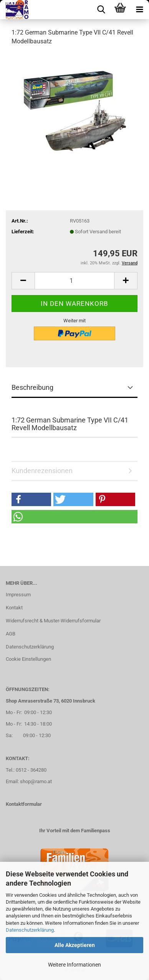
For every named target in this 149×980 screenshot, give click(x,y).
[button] (23, 281)
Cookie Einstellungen (28, 659)
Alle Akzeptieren (75, 945)
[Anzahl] (74, 281)
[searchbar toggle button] (101, 10)
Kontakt (14, 608)
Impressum (18, 595)
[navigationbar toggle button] (139, 10)
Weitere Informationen (74, 965)
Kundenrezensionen (42, 471)
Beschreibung (32, 387)
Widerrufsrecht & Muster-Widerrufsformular (53, 621)
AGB (11, 634)
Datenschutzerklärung (30, 930)
